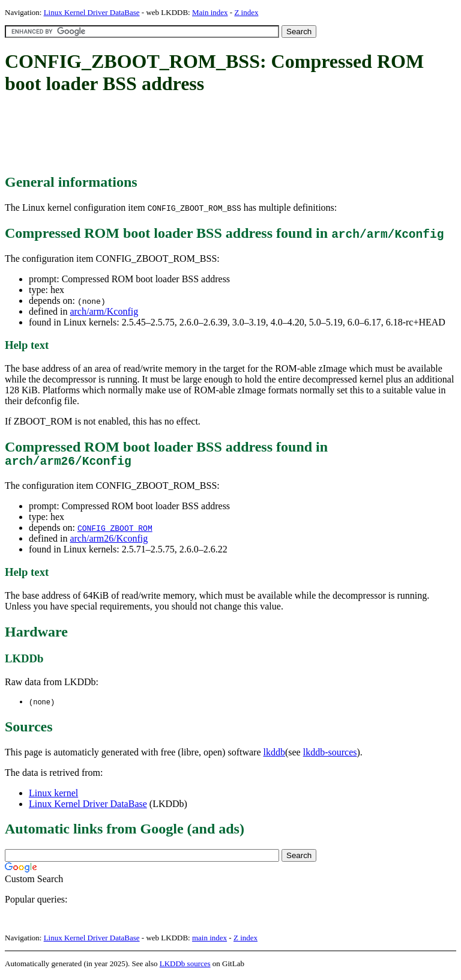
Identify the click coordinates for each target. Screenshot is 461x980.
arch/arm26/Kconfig (109, 541)
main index (209, 941)
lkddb (274, 756)
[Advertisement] (223, 135)
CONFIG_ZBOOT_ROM (115, 531)
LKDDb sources (185, 967)
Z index (246, 12)
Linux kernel (53, 797)
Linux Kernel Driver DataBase (92, 12)
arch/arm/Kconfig (104, 311)
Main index (210, 12)
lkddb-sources (330, 756)
